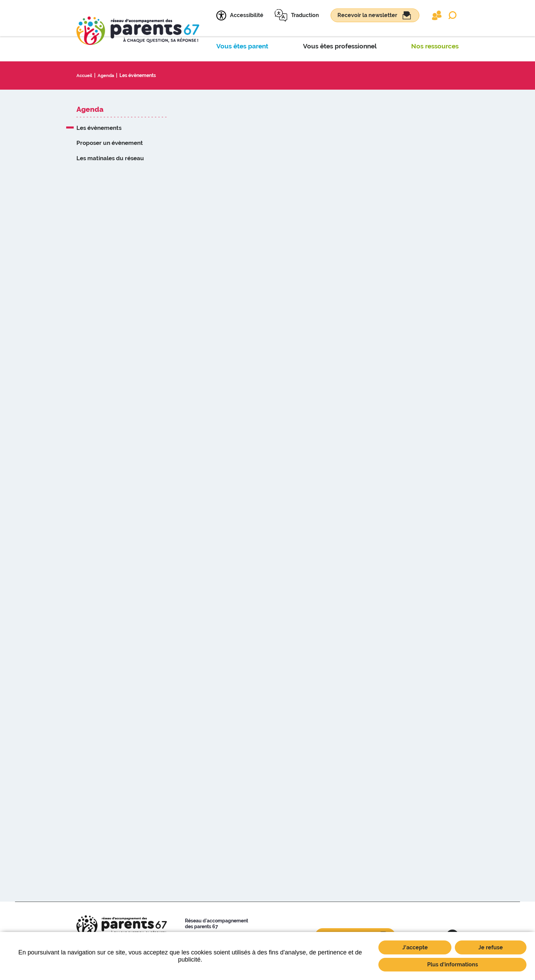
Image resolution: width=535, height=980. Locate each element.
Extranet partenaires (437, 15)
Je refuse (491, 947)
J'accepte (415, 947)
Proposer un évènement (110, 143)
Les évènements (140, 75)
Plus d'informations (453, 964)
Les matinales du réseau (110, 158)
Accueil (85, 75)
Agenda (108, 75)
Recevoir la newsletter (367, 15)
